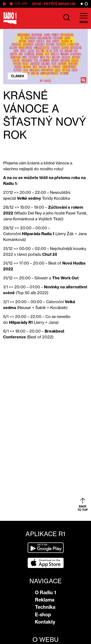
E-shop (43, 615)
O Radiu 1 (45, 592)
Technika (45, 607)
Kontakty (45, 622)
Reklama (45, 600)
